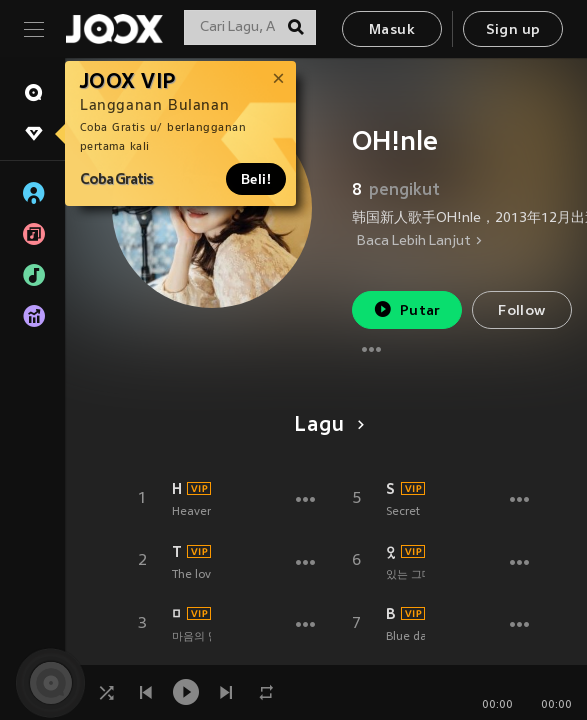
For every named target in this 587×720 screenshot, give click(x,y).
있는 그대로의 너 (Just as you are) (390, 552)
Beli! (256, 179)
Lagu (325, 426)
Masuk (392, 30)
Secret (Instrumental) (390, 489)
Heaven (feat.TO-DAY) (176, 489)
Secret (403, 512)
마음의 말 (176, 614)
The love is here (176, 552)
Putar (407, 309)
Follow (521, 311)
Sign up (513, 30)
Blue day (409, 637)
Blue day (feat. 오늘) (390, 614)
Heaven (193, 512)
